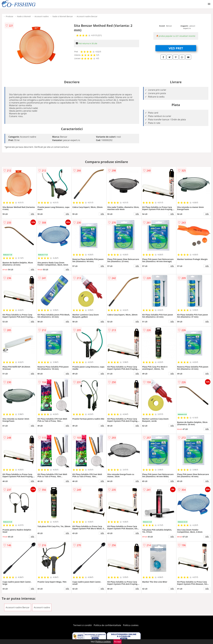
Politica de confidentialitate (107, 625)
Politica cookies (131, 625)
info (32, 214)
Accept (118, 642)
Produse (10, 16)
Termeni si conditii (83, 625)
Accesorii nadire (42, 16)
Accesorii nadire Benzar (87, 16)
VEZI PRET (176, 48)
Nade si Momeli (24, 16)
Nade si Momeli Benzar (63, 16)
